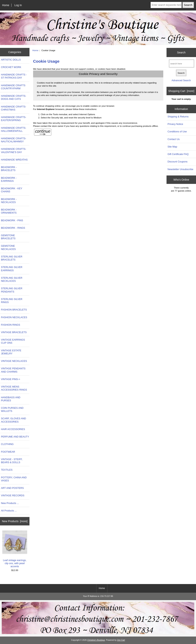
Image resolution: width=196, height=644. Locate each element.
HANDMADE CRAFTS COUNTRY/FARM (13, 87)
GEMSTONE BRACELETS (8, 237)
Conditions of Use (177, 132)
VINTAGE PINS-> (11, 379)
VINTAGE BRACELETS (14, 332)
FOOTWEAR (8, 452)
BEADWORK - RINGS (13, 228)
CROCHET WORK (11, 67)
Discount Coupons (177, 162)
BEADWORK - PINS (12, 220)
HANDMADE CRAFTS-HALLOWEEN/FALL (14, 129)
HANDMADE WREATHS (14, 160)
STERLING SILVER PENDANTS (12, 290)
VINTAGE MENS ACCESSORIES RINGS (14, 388)
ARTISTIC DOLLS (11, 60)
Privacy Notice (175, 124)
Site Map (172, 147)
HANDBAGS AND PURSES (11, 399)
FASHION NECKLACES (14, 317)
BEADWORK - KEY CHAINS (12, 190)
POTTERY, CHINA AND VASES (14, 479)
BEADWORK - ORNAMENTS (9, 211)
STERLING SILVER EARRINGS (12, 269)
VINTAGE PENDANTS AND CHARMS (13, 370)
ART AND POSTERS (12, 488)
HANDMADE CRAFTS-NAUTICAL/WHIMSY (14, 140)
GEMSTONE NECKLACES (8, 247)
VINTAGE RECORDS (13, 495)
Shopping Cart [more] (181, 91)
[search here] (182, 63)
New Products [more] (15, 521)
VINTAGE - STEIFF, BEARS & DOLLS (12, 461)
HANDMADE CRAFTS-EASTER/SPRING (14, 119)
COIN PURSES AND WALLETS (12, 409)
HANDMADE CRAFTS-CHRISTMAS (14, 108)
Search (181, 52)
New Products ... (10, 503)
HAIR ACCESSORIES (13, 429)
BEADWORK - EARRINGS (9, 179)
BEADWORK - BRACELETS (9, 169)
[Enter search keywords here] (166, 5)
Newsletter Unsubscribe (180, 169)
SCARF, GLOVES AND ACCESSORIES (13, 420)
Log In (18, 5)
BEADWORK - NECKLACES (9, 201)
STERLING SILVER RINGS (12, 301)
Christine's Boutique (96, 640)
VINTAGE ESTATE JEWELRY (11, 352)
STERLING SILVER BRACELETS (12, 258)
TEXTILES (7, 470)
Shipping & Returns (178, 117)
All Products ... (9, 511)
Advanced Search (181, 80)
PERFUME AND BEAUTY (15, 437)
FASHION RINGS (11, 325)
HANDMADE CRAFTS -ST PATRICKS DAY (14, 76)
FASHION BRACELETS (14, 310)
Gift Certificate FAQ (178, 154)
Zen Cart (121, 640)
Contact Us (174, 139)
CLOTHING (7, 444)
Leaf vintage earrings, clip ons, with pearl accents (15, 549)
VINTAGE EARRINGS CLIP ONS (13, 341)
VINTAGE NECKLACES (14, 361)
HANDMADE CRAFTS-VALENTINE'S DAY (14, 150)
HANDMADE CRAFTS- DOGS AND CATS (14, 97)
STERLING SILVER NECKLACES (12, 279)
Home (6, 5)
